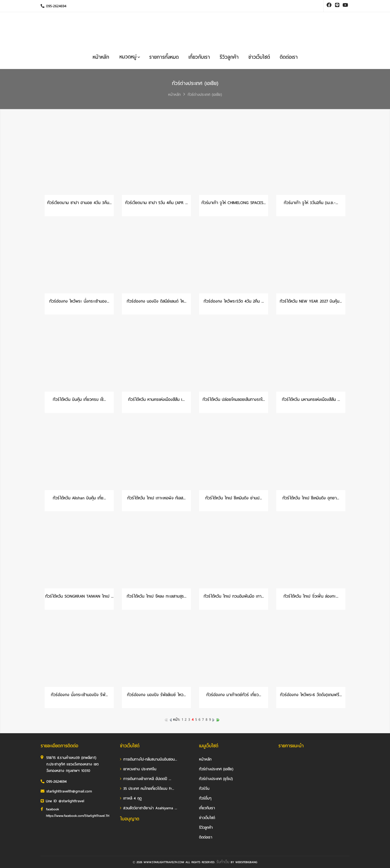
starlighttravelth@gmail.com (66, 791)
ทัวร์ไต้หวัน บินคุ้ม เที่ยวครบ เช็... (79, 399)
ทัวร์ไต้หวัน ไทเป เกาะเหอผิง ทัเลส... (156, 498)
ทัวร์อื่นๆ (205, 798)
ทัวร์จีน (204, 789)
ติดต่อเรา (289, 57)
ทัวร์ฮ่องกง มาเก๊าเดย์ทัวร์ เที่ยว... (234, 695)
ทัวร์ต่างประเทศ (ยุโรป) (216, 779)
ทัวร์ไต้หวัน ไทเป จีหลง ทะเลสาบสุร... (157, 596)
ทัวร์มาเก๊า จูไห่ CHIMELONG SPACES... (234, 203)
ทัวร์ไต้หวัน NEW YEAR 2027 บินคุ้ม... (311, 301)
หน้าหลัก (101, 57)
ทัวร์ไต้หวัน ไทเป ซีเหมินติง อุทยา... (311, 498)
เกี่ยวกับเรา (199, 57)
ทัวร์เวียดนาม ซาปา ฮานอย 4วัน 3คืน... (79, 203)
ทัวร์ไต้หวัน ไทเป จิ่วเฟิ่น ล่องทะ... (311, 596)
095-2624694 (53, 6)
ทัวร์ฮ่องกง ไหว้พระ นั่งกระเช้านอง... (79, 301)
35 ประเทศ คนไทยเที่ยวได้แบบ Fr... (147, 789)
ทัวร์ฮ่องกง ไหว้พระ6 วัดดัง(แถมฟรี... (311, 695)
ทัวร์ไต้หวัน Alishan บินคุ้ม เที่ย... (79, 498)
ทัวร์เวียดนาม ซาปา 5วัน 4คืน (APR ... (156, 203)
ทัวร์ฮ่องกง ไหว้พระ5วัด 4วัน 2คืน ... (234, 301)
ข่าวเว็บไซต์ (259, 57)
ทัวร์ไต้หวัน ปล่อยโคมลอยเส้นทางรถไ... (234, 399)
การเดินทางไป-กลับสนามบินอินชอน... (149, 759)
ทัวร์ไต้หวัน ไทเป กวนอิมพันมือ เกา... (234, 596)
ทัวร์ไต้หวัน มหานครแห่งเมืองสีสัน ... (311, 399)
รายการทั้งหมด (164, 57)
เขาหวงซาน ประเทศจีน (138, 769)
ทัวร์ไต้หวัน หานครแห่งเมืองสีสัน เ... (156, 399)
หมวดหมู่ (130, 57)
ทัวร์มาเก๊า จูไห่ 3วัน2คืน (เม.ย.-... (311, 203)
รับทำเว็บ (223, 862)
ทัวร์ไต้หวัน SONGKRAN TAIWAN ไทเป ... (79, 596)
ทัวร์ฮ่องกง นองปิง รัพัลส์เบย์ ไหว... (156, 695)
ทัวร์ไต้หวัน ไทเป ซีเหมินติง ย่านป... (234, 498)
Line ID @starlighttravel (62, 801)
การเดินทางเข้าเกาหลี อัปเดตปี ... (146, 779)
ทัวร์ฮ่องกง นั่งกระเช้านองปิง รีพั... (79, 695)
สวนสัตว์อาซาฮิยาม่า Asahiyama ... (149, 808)
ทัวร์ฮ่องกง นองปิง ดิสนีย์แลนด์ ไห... (157, 301)
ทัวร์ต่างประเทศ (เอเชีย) (205, 95)
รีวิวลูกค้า (229, 57)
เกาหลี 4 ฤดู (131, 798)
